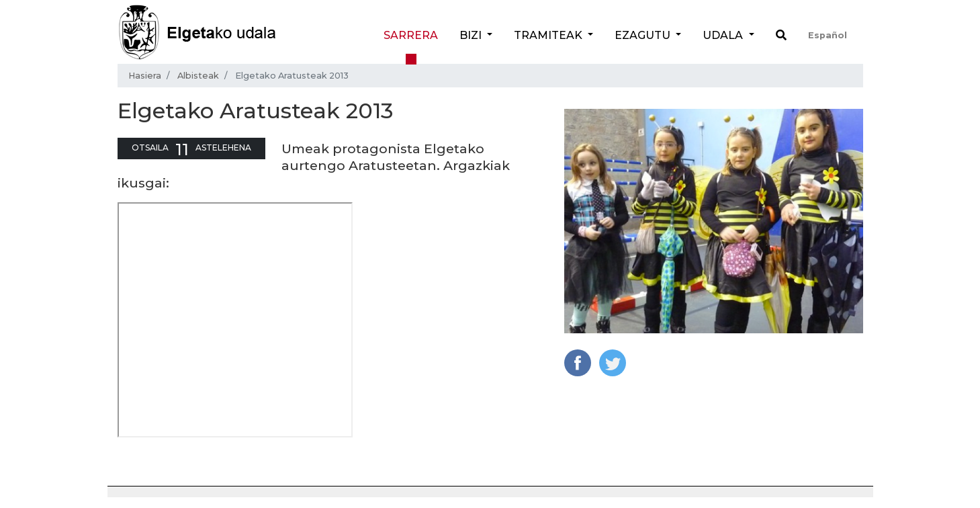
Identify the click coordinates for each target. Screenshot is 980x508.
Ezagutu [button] (644, 35)
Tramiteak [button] (549, 35)
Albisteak (198, 76)
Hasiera (145, 76)
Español (828, 35)
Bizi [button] (472, 35)
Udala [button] (724, 35)
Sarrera (411, 35)
